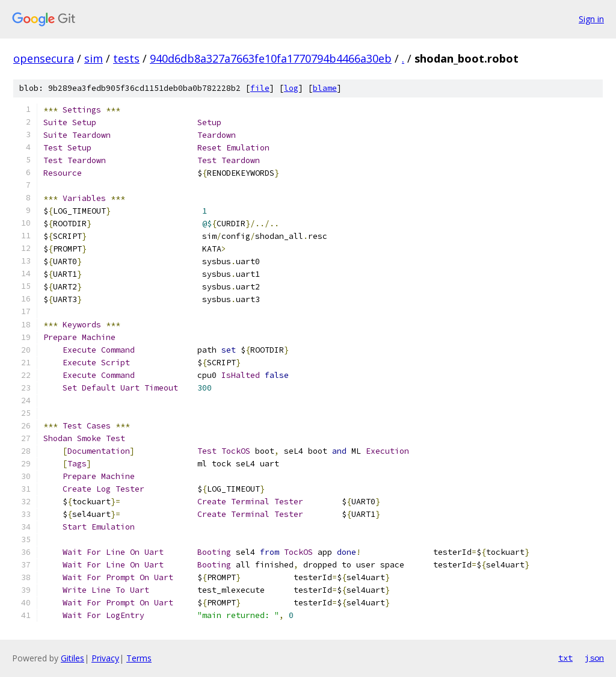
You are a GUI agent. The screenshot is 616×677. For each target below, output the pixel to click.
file (260, 88)
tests (126, 58)
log (291, 88)
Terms (139, 658)
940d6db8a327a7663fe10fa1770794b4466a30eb (271, 58)
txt (565, 658)
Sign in (591, 19)
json (594, 658)
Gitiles (72, 658)
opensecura (44, 58)
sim (94, 58)
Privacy (105, 658)
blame (325, 88)
